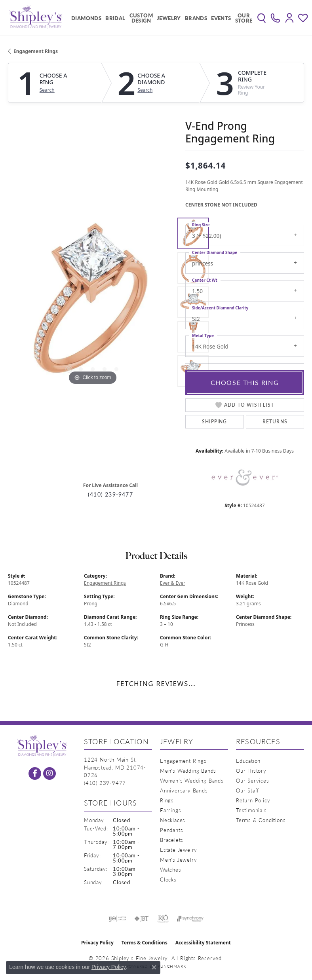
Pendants (171, 830)
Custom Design (141, 18)
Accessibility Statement (203, 943)
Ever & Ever (173, 583)
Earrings (170, 810)
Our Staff (247, 790)
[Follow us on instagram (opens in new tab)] (49, 773)
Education (248, 761)
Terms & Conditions (261, 820)
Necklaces (173, 820)
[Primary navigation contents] (160, 18)
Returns (275, 422)
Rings (167, 800)
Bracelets (172, 840)
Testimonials (251, 810)
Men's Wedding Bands (188, 771)
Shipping (215, 422)
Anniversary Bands (184, 790)
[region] (93, 302)
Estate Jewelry (179, 850)
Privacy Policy (97, 943)
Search (47, 90)
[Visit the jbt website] (142, 919)
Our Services (253, 780)
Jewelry (169, 18)
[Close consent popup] (154, 967)
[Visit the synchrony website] (190, 919)
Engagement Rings (36, 51)
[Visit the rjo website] (163, 919)
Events (221, 18)
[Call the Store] (105, 783)
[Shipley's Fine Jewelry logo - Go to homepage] (36, 18)
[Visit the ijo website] (117, 919)
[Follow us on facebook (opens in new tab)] (35, 773)
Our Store (244, 18)
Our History (251, 771)
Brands (196, 18)
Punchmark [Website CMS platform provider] (172, 966)
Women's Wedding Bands (192, 780)
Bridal (115, 18)
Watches (171, 869)
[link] (275, 18)
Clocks (168, 879)
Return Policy (253, 800)
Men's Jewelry (178, 860)
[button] (262, 18)
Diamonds (86, 18)
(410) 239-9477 (110, 494)
